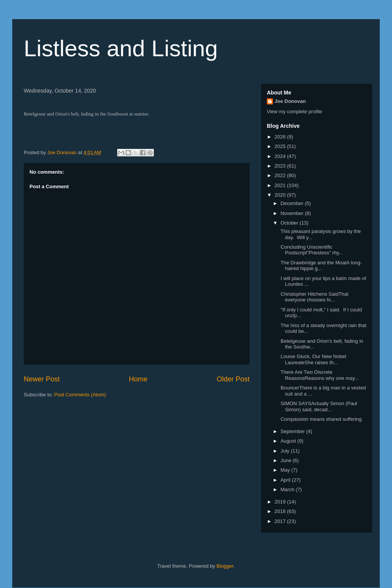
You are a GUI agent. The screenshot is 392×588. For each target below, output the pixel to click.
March (288, 489)
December (293, 203)
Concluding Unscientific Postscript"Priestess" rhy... (311, 250)
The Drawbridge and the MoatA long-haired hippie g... (320, 266)
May (286, 470)
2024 (281, 156)
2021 (281, 185)
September (293, 431)
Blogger (225, 566)
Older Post (233, 379)
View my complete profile (294, 112)
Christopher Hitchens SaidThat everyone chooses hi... (314, 297)
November (293, 213)
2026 (281, 137)
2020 (281, 195)
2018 (281, 511)
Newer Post (42, 379)
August (289, 441)
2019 (281, 502)
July (286, 451)
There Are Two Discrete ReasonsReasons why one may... (319, 375)
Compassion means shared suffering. (321, 419)
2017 (281, 521)
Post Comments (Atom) (80, 395)
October (290, 223)
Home (138, 379)
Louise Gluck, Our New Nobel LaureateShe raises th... (313, 359)
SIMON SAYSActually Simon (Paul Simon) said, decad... (318, 406)
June (287, 460)
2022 (281, 175)
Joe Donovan (290, 101)
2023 (281, 166)
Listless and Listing (121, 48)
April (286, 480)
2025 (281, 146)
